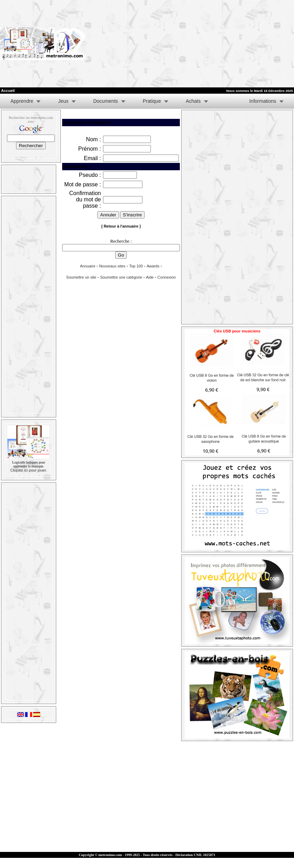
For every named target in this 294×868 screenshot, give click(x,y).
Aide (150, 277)
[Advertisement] (179, 44)
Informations (263, 101)
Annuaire (88, 266)
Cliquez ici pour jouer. (28, 470)
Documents (106, 101)
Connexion (167, 277)
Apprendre (22, 101)
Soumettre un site (81, 277)
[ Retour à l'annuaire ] (121, 226)
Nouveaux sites (112, 266)
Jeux (63, 101)
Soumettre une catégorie (121, 277)
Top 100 (136, 266)
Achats (193, 101)
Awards (153, 266)
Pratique (152, 101)
